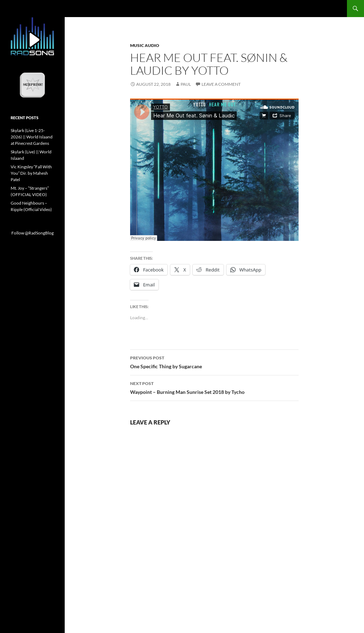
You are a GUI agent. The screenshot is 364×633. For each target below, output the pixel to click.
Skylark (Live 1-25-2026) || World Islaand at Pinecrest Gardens (32, 137)
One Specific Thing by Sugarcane (214, 362)
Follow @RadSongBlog (33, 233)
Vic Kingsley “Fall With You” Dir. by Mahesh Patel (31, 173)
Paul (186, 84)
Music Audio (145, 45)
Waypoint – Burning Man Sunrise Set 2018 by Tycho (214, 387)
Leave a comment (221, 84)
